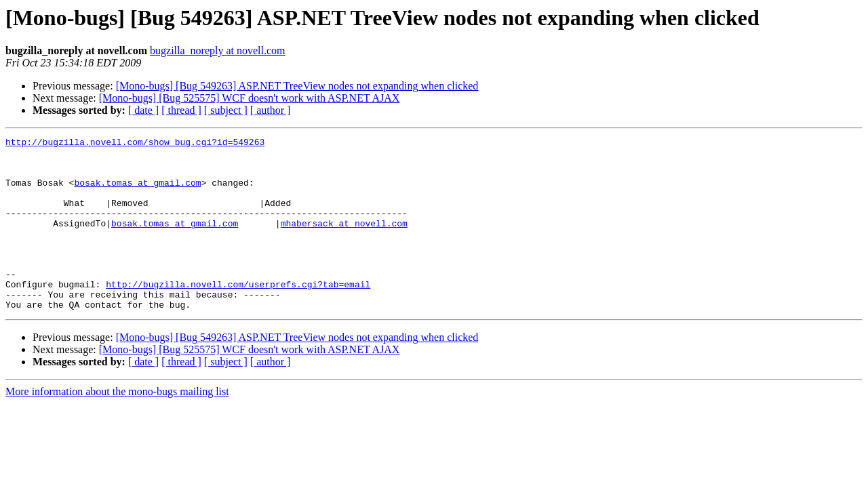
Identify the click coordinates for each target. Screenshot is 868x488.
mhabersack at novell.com (344, 241)
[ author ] (271, 110)
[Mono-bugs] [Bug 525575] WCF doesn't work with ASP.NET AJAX (250, 98)
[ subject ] (226, 110)
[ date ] (143, 110)
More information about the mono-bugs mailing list (117, 426)
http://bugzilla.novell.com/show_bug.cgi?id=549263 (135, 144)
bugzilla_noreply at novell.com (218, 50)
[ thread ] (181, 110)
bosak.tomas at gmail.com (137, 192)
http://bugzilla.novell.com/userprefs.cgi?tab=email (238, 314)
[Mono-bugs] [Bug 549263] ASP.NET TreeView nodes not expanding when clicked (297, 86)
